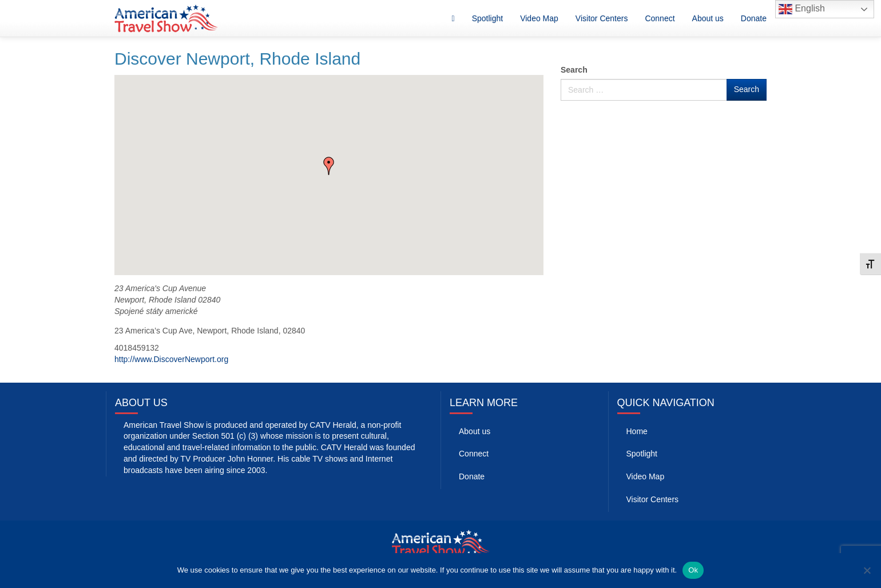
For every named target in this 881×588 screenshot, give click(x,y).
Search (574, 70)
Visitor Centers (602, 18)
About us (708, 18)
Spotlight (487, 18)
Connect (660, 18)
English (802, 9)
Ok (693, 570)
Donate (754, 18)
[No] (867, 570)
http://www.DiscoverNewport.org (171, 359)
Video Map (539, 18)
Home (637, 431)
